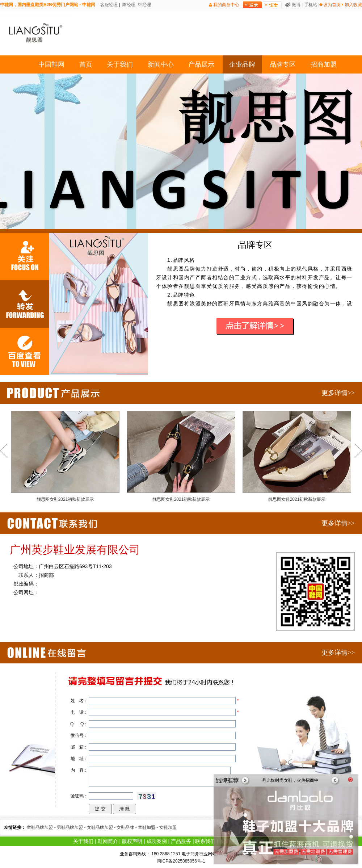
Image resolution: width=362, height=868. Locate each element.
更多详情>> (338, 393)
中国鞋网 (51, 64)
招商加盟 (324, 64)
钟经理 (144, 5)
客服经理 (108, 5)
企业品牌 (242, 64)
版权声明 (132, 841)
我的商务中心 (226, 5)
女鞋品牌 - (127, 827)
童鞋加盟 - (149, 827)
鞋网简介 (108, 841)
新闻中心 (161, 64)
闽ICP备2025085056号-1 (181, 861)
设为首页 (332, 5)
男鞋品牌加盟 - (72, 827)
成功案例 (157, 841)
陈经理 (128, 5)
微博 (296, 5)
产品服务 (181, 841)
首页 (86, 64)
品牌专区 (283, 64)
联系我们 (205, 841)
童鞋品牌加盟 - (42, 827)
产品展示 (201, 64)
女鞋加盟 (168, 827)
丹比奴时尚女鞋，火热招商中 (290, 780)
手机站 (311, 5)
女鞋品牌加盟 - (102, 827)
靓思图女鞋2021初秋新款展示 (65, 456)
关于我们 (120, 64)
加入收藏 (353, 5)
